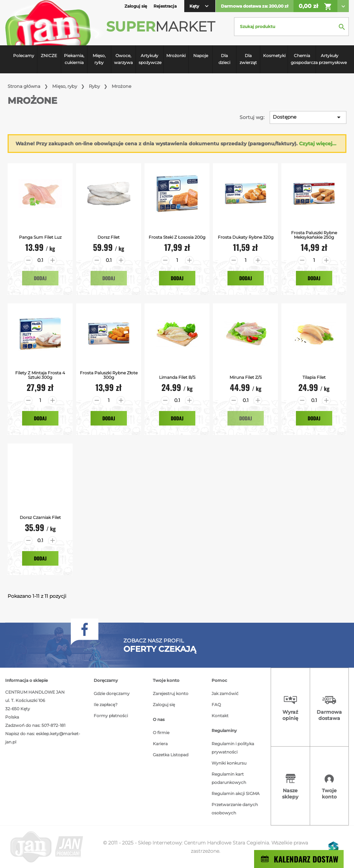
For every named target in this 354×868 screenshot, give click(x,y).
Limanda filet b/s (177, 377)
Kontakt (220, 716)
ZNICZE (49, 56)
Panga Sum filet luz (40, 237)
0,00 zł (315, 7)
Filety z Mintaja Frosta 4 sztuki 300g (40, 375)
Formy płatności (111, 716)
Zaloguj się (164, 705)
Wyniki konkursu (229, 763)
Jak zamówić (225, 693)
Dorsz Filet (109, 237)
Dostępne (308, 117)
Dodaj (40, 278)
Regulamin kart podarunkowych (229, 778)
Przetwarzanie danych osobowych (235, 809)
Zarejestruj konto (171, 693)
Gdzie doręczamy (112, 693)
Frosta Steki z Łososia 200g (177, 237)
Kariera (160, 744)
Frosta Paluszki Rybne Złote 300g (109, 375)
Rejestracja (165, 6)
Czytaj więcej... (318, 144)
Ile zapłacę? (106, 705)
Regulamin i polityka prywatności (233, 748)
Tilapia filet (314, 377)
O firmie (161, 733)
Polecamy (24, 56)
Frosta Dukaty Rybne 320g (246, 237)
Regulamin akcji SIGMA (236, 793)
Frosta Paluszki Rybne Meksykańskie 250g (314, 235)
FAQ (216, 705)
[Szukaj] (291, 27)
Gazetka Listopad (171, 755)
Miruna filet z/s (246, 377)
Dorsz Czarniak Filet (40, 517)
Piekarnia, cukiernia (74, 59)
